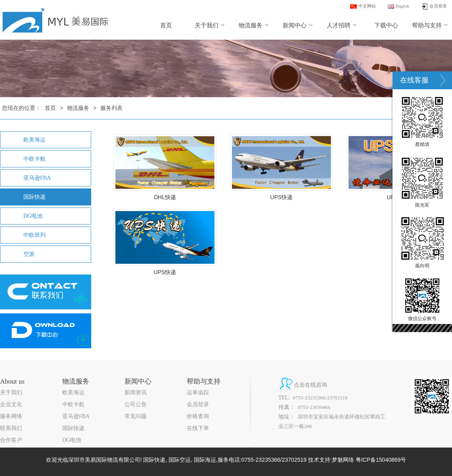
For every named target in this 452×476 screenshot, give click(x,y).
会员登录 (198, 404)
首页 (166, 25)
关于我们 (210, 25)
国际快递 (34, 197)
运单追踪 (198, 393)
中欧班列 (34, 235)
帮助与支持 (430, 25)
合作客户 (11, 440)
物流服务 (254, 25)
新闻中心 (298, 25)
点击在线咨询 (310, 385)
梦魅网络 (343, 460)
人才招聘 (342, 25)
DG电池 (33, 216)
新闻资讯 (136, 393)
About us (12, 381)
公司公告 (136, 404)
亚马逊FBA (37, 178)
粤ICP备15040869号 (381, 460)
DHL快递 (165, 197)
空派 (29, 254)
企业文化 (11, 404)
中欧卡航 (34, 159)
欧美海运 (34, 140)
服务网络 (11, 416)
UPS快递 (282, 197)
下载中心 (386, 25)
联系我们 (11, 428)
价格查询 (198, 416)
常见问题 (136, 416)
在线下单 (198, 428)
